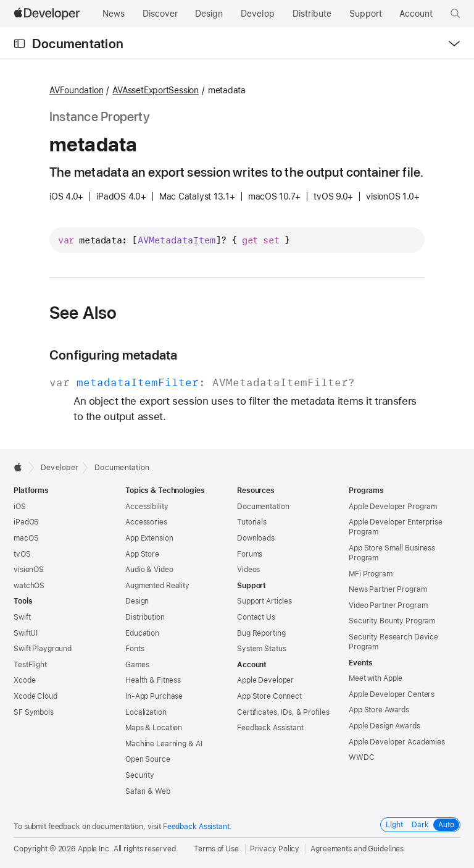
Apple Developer (265, 680)
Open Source (148, 759)
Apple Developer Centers (392, 694)
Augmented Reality (157, 586)
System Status (261, 649)
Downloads (256, 538)
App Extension (149, 538)
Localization (146, 712)
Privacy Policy (275, 849)
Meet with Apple (376, 678)
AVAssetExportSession (156, 90)
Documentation (78, 44)
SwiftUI (26, 633)
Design (137, 601)
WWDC (362, 757)
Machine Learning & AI (164, 744)
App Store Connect (269, 696)
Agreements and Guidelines (357, 849)
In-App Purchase (154, 696)
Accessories (146, 522)
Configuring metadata (114, 355)
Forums (250, 554)
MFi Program (371, 574)
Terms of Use (216, 849)
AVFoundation (76, 90)
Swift (22, 617)
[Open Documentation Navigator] (19, 44)
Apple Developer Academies (397, 742)
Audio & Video (149, 570)
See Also (83, 313)
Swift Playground (43, 649)
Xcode (24, 680)
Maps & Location (154, 728)
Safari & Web (148, 791)
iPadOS (26, 522)
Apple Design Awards (385, 726)
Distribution (145, 617)
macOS (26, 538)
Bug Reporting (261, 633)
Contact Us (256, 617)
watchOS (29, 586)
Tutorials (252, 522)
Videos (248, 570)
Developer (60, 468)
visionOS (29, 570)
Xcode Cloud (35, 696)
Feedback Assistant (270, 728)
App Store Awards (379, 710)
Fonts (135, 649)
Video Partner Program (388, 605)
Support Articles (264, 601)
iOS (20, 507)
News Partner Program (388, 589)
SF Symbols (34, 712)
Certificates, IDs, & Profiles (283, 712)
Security (140, 775)
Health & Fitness (153, 680)
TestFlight (30, 665)
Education (142, 633)
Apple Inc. (95, 849)
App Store (142, 554)
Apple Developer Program (393, 507)
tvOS (22, 554)
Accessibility (147, 507)
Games (137, 665)
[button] (455, 14)
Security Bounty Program (392, 621)
